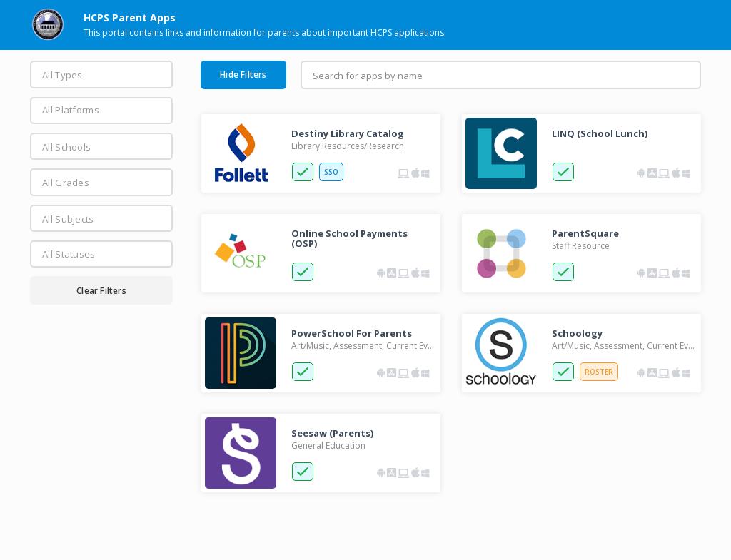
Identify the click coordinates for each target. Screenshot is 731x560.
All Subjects (68, 219)
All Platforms (71, 110)
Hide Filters (243, 75)
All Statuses (69, 254)
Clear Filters (101, 291)
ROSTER (599, 372)
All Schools (66, 147)
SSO (331, 172)
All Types (62, 75)
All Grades (66, 183)
